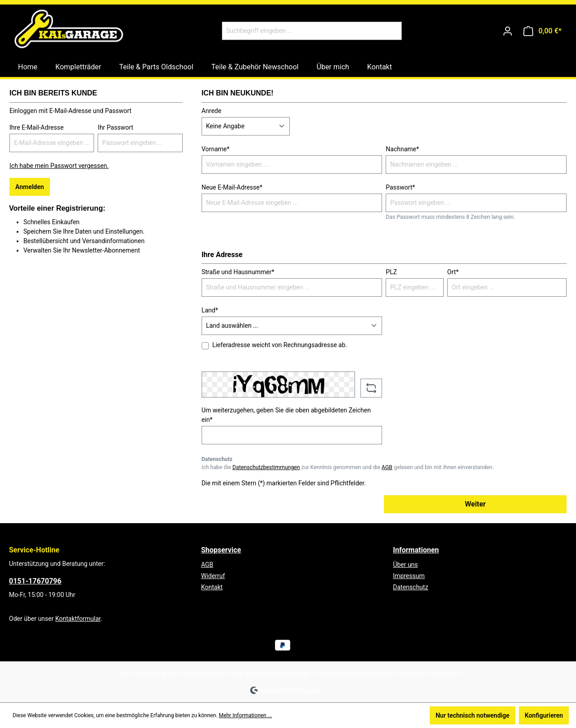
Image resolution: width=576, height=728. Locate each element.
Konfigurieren (544, 715)
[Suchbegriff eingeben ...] (301, 31)
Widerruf (213, 576)
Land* (210, 310)
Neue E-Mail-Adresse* (232, 187)
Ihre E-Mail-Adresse (36, 127)
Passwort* (400, 187)
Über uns (405, 565)
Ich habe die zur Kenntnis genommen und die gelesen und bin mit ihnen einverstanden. (348, 467)
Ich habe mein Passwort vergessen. (59, 166)
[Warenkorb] (542, 31)
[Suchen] (391, 31)
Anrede (211, 111)
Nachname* (402, 149)
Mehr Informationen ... (245, 715)
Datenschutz (410, 587)
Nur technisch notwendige (472, 715)
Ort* (453, 272)
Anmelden (30, 187)
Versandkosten (267, 673)
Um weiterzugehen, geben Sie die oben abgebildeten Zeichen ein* (286, 415)
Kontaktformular (78, 619)
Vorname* (216, 149)
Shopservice (221, 550)
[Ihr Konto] (508, 31)
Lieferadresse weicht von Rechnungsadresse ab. (280, 345)
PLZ (391, 272)
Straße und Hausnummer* (238, 272)
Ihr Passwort (115, 127)
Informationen (416, 550)
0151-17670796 (35, 581)
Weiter (475, 504)
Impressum (409, 576)
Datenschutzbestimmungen (266, 467)
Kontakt (212, 587)
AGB (387, 467)
